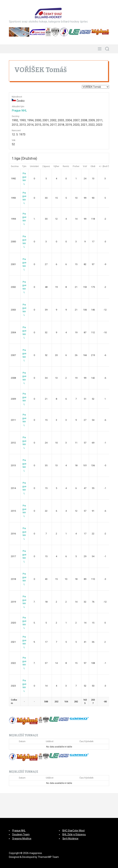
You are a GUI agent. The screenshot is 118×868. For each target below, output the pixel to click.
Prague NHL (19, 111)
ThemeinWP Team (48, 857)
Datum (22, 741)
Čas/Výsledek (86, 741)
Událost (50, 741)
